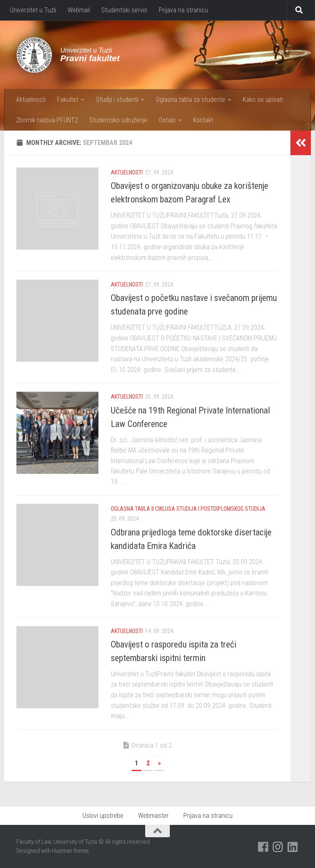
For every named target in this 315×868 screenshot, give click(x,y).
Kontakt (203, 120)
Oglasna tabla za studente (191, 100)
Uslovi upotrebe (103, 816)
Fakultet (68, 100)
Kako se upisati (263, 100)
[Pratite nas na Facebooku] (263, 847)
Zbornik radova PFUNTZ (47, 120)
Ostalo (167, 120)
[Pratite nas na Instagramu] (278, 847)
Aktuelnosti (31, 100)
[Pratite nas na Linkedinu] (293, 847)
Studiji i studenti (117, 100)
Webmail (79, 10)
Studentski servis (124, 10)
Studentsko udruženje (118, 120)
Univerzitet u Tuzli (33, 10)
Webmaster (153, 816)
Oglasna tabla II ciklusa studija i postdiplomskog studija (188, 509)
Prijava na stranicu (183, 10)
